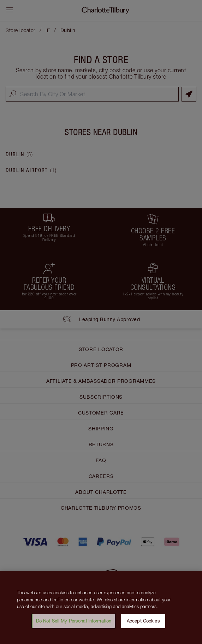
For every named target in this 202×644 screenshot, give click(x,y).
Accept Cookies (143, 624)
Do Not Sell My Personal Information (74, 624)
